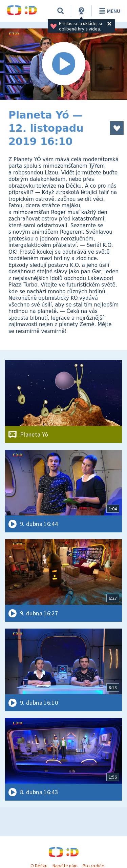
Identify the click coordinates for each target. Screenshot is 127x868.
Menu (109, 11)
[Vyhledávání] (61, 11)
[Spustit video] (63, 64)
